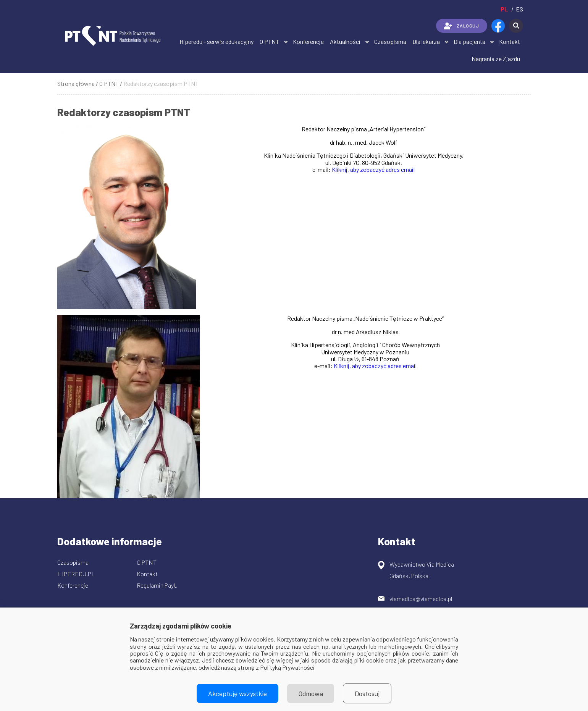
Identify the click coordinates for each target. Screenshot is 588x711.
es (519, 9)
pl (504, 9)
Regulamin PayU (157, 585)
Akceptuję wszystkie (237, 693)
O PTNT (269, 41)
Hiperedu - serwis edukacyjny (216, 41)
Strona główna (76, 83)
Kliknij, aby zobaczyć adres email (373, 169)
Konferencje (308, 41)
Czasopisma (390, 41)
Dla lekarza (426, 41)
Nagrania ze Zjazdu (496, 59)
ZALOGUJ (461, 26)
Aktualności (345, 41)
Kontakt (510, 41)
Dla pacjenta (469, 41)
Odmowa (311, 693)
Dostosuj (367, 693)
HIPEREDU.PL (76, 574)
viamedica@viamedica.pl (421, 599)
